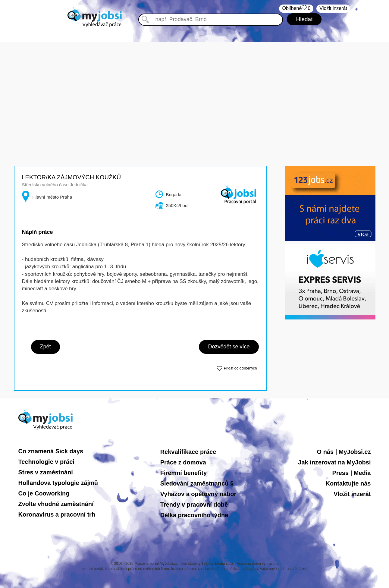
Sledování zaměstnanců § (197, 483)
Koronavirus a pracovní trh (57, 514)
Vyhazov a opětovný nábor (198, 494)
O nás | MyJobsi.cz (344, 452)
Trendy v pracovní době (194, 505)
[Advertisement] (195, 84)
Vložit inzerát (333, 8)
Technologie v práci (46, 462)
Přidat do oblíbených (240, 368)
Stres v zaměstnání (46, 472)
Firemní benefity (184, 473)
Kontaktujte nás (348, 483)
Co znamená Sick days (51, 451)
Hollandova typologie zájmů (58, 483)
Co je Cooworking (44, 493)
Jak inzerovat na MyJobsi (334, 462)
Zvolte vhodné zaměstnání (56, 504)
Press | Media (352, 473)
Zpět (45, 347)
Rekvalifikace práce (188, 452)
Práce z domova (183, 462)
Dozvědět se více (229, 347)
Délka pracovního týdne (194, 515)
